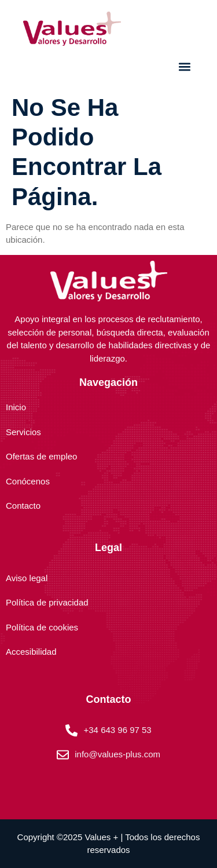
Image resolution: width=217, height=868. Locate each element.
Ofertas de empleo (41, 456)
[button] (184, 67)
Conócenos (28, 481)
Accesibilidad (31, 652)
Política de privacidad (47, 602)
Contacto (23, 506)
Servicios (23, 432)
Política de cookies (42, 627)
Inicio (16, 407)
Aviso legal (27, 578)
